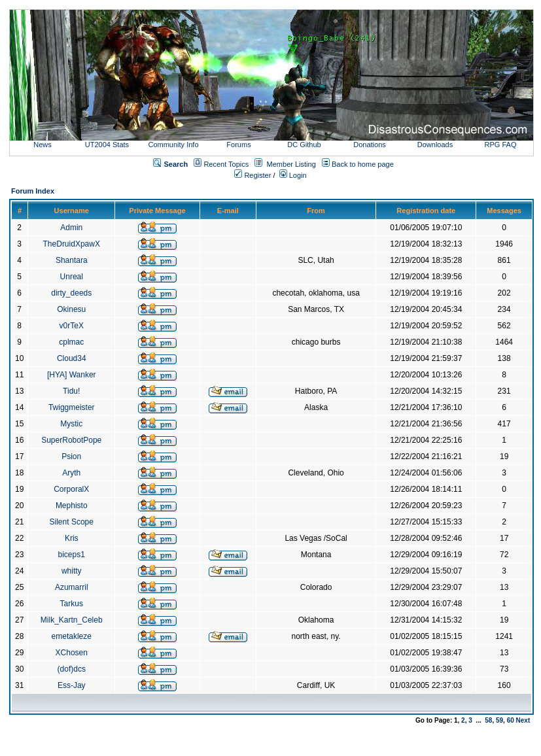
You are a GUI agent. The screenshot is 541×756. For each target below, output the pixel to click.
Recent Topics (226, 164)
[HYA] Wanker (72, 375)
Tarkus (72, 604)
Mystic (71, 424)
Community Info (173, 145)
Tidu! (71, 391)
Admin (71, 228)
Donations (370, 145)
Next (523, 720)
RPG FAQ (501, 145)
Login (293, 175)
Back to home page (363, 164)
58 (488, 720)
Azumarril (72, 587)
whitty (72, 571)
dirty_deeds (71, 293)
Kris (72, 538)
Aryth (71, 473)
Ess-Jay (72, 685)
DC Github (304, 145)
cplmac (71, 342)
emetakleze (72, 636)
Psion (71, 456)
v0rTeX (72, 326)
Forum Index (33, 191)
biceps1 (72, 555)
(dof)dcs (72, 669)
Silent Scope (72, 522)
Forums (238, 145)
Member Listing (291, 164)
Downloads (435, 145)
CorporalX (71, 489)
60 (511, 720)
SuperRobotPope (71, 440)
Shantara (72, 260)
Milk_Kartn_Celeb (72, 620)
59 (499, 720)
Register (253, 175)
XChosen (72, 653)
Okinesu (71, 309)
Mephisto (72, 506)
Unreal (72, 277)
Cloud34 (72, 358)
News (43, 145)
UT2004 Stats (108, 145)
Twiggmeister (72, 407)
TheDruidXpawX (72, 244)
